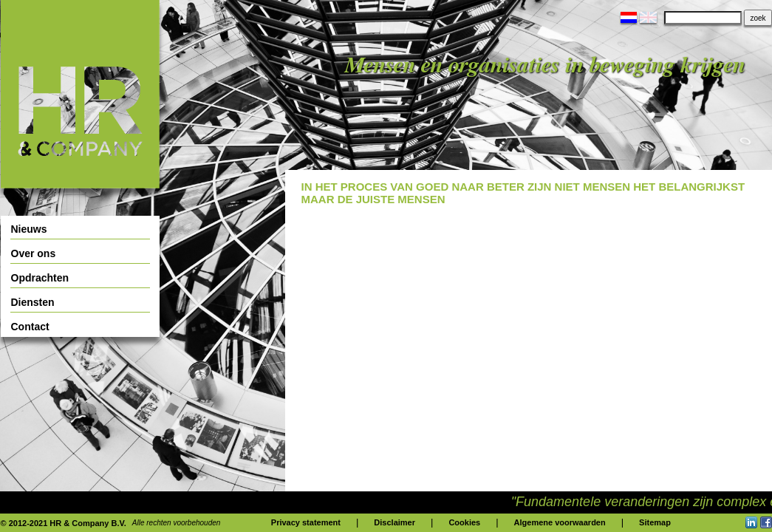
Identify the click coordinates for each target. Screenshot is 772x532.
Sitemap (655, 522)
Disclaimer (394, 522)
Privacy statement (306, 522)
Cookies (464, 522)
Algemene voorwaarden (560, 522)
